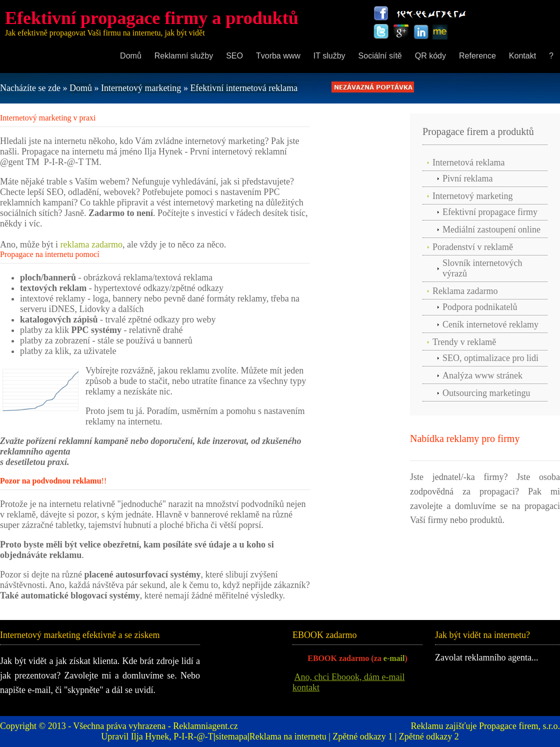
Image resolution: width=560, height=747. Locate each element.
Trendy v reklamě (464, 342)
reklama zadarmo (91, 244)
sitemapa (231, 736)
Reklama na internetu (288, 736)
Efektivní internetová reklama (244, 88)
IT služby (329, 56)
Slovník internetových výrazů (482, 268)
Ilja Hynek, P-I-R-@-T (172, 736)
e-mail (394, 658)
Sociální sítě (380, 56)
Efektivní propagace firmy (490, 212)
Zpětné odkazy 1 (362, 736)
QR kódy (430, 56)
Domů (131, 56)
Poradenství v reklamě (473, 247)
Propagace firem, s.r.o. (519, 726)
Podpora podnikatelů (480, 307)
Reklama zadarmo (465, 291)
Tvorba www (278, 56)
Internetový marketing (141, 88)
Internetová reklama (468, 162)
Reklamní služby (184, 56)
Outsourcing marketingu (486, 393)
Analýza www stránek (482, 375)
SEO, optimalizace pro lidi (490, 358)
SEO (234, 56)
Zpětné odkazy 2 (429, 736)
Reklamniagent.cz (205, 726)
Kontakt (522, 56)
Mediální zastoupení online (491, 229)
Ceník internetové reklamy (490, 324)
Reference (477, 56)
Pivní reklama (467, 178)
